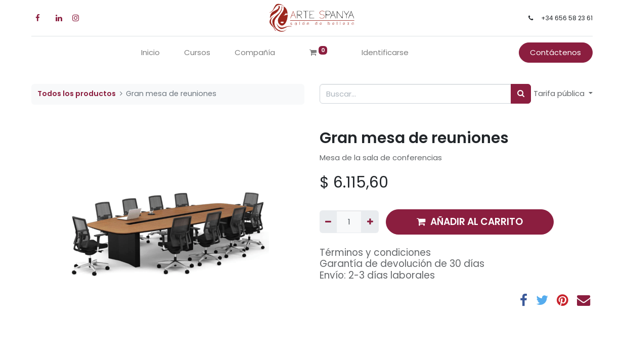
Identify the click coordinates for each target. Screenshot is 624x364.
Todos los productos (77, 94)
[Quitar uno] (328, 222)
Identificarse (385, 52)
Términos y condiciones (375, 253)
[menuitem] (150, 53)
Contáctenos (555, 52)
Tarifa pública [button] (560, 93)
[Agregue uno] (370, 222)
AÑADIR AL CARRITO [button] (470, 222)
